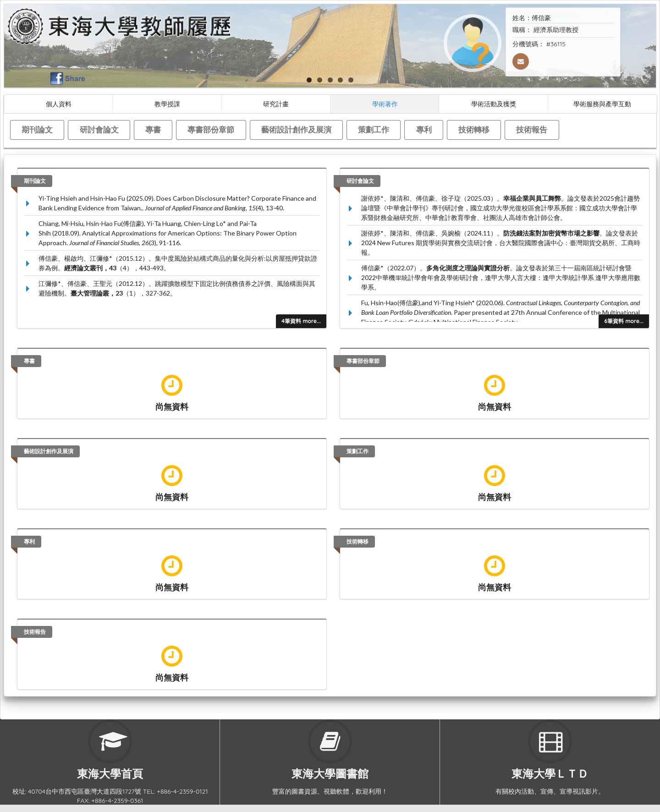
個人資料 (59, 104)
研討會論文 (99, 129)
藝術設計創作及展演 (296, 129)
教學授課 (167, 104)
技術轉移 (474, 129)
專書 (153, 129)
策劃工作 (374, 129)
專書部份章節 (211, 129)
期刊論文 (37, 129)
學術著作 (385, 104)
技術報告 (532, 129)
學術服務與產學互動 (602, 104)
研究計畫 (276, 104)
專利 (424, 129)
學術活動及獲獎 (494, 104)
